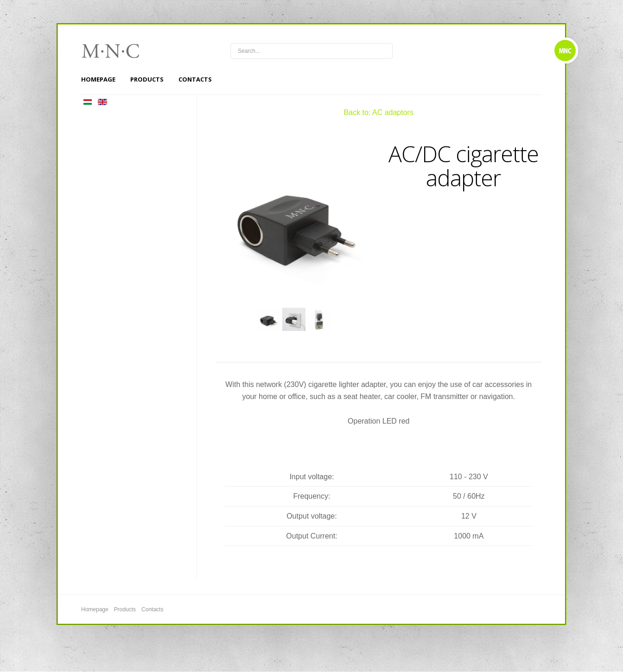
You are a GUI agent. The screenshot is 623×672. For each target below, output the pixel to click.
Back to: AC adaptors (379, 112)
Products (147, 79)
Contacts (195, 79)
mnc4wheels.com (117, 51)
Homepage (98, 79)
